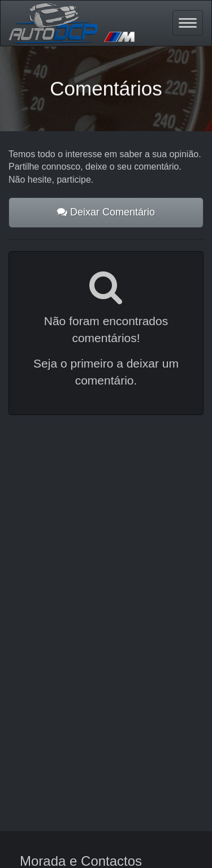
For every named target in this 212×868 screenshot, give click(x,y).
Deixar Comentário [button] (106, 212)
